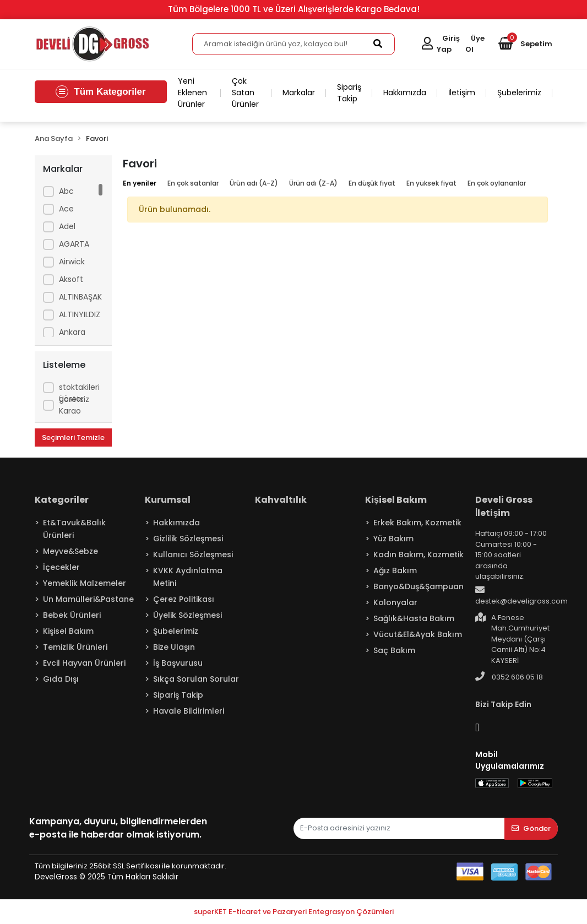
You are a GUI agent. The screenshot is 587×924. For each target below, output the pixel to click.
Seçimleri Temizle (73, 437)
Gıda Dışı (61, 679)
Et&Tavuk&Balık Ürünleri (74, 529)
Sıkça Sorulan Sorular (196, 679)
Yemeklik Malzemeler (85, 583)
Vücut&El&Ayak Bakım (418, 634)
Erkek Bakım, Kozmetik (417, 523)
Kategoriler (62, 500)
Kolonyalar (395, 602)
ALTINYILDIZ (80, 314)
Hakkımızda (405, 93)
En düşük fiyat (372, 183)
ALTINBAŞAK (80, 297)
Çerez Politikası (184, 599)
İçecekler (61, 567)
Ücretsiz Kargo (74, 405)
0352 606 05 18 (509, 677)
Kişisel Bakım (68, 631)
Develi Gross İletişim (504, 506)
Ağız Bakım (395, 570)
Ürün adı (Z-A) (313, 183)
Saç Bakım (394, 650)
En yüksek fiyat (431, 183)
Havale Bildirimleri (189, 711)
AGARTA (74, 244)
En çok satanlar (193, 183)
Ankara (72, 332)
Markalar (299, 93)
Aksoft (71, 279)
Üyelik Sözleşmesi (187, 615)
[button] (525, 44)
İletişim (462, 93)
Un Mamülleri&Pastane (88, 599)
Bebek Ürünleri (72, 615)
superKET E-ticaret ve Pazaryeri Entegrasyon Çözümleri (294, 912)
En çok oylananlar (497, 183)
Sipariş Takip (349, 93)
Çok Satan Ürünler (245, 93)
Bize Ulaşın (174, 647)
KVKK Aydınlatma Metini (188, 577)
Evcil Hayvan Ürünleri (84, 663)
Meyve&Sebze (70, 551)
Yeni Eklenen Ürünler (192, 93)
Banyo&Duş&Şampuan (418, 586)
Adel (67, 226)
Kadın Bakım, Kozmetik (418, 555)
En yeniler (140, 183)
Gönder (531, 828)
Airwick (72, 262)
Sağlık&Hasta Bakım (414, 618)
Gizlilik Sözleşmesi (188, 539)
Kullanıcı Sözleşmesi (193, 555)
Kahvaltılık (281, 500)
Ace (66, 209)
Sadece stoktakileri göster (79, 387)
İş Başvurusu (178, 663)
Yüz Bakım (393, 539)
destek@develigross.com (521, 596)
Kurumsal (168, 500)
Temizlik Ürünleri (75, 647)
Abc (66, 191)
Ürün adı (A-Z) (254, 183)
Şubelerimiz (519, 93)
